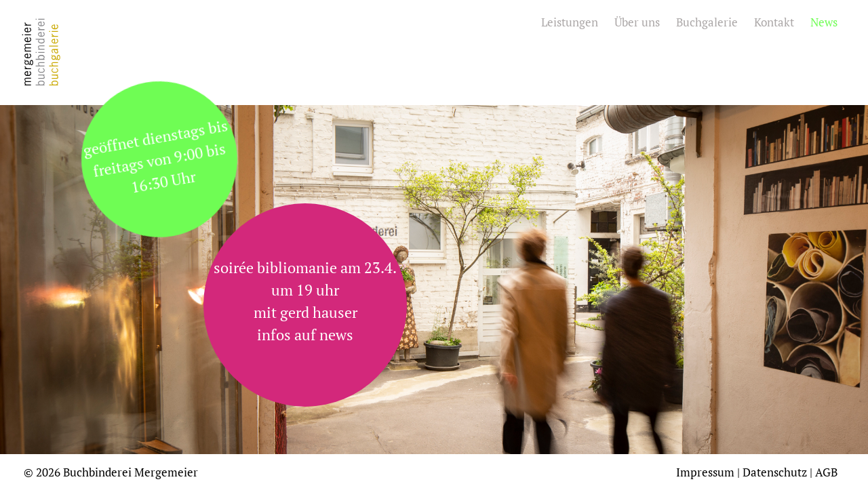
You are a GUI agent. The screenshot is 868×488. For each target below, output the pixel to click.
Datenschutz (775, 472)
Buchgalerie (707, 22)
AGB (826, 472)
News (824, 22)
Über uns (637, 22)
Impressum (705, 472)
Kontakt (774, 22)
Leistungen (570, 22)
